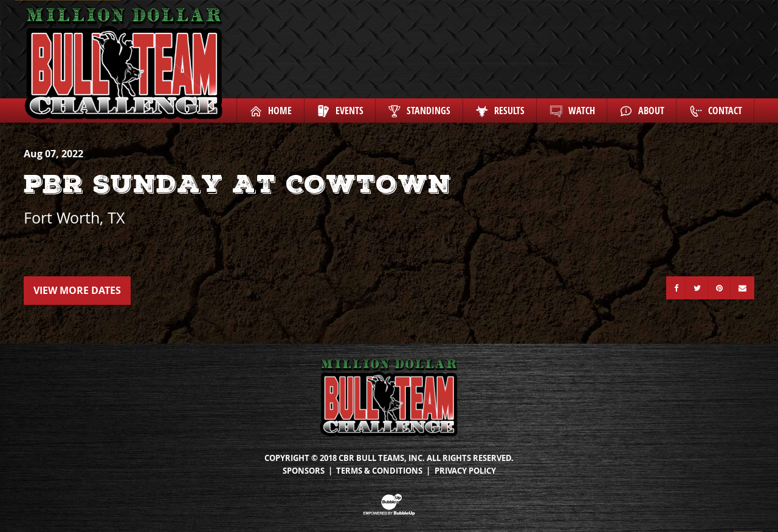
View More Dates (77, 290)
